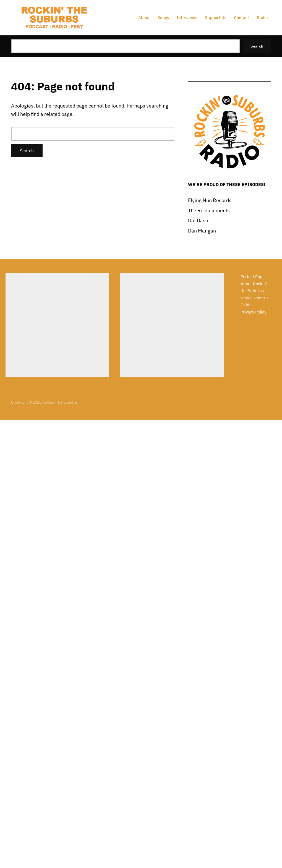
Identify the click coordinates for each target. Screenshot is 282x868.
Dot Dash (198, 220)
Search (257, 46)
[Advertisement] (57, 325)
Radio (262, 18)
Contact (241, 18)
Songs (163, 18)
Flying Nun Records (210, 200)
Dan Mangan (202, 231)
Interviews (187, 18)
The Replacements (209, 211)
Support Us (216, 18)
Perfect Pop (251, 277)
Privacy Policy (253, 312)
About (144, 18)
